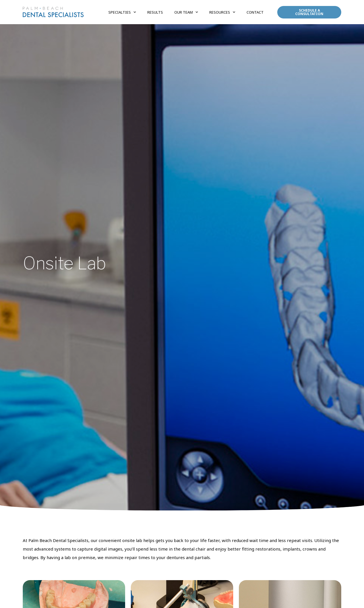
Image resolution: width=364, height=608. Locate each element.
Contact (255, 12)
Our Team (186, 12)
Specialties (122, 12)
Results (155, 12)
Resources (222, 12)
